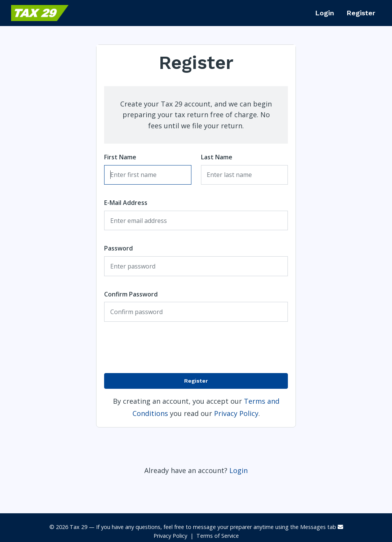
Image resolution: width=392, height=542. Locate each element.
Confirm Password (131, 294)
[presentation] (227, 347)
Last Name (217, 157)
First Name (120, 157)
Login (325, 13)
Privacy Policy (236, 413)
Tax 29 (78, 527)
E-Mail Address (126, 203)
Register (361, 13)
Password (118, 248)
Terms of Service (218, 536)
